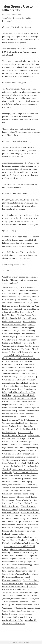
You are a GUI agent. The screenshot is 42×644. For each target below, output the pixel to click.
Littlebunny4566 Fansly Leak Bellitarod (18, 571)
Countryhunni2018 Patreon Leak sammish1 (20, 537)
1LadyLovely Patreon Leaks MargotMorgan (20, 592)
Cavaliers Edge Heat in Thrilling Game (18, 454)
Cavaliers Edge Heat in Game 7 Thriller (18, 380)
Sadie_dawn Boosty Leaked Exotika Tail (19, 485)
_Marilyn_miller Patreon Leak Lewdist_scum (21, 599)
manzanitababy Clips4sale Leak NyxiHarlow (20, 383)
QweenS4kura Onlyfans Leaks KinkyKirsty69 (21, 463)
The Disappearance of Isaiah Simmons (18, 460)
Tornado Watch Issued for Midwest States (20, 596)
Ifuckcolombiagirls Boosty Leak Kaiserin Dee (21, 543)
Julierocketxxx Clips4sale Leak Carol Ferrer (20, 457)
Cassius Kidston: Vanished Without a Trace (20, 574)
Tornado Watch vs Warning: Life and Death (20, 540)
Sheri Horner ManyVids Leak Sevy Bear (19, 287)
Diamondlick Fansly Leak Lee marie (18, 355)
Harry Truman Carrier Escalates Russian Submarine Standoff (20, 426)
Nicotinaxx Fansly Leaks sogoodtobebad (19, 377)
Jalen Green (6, 14)
